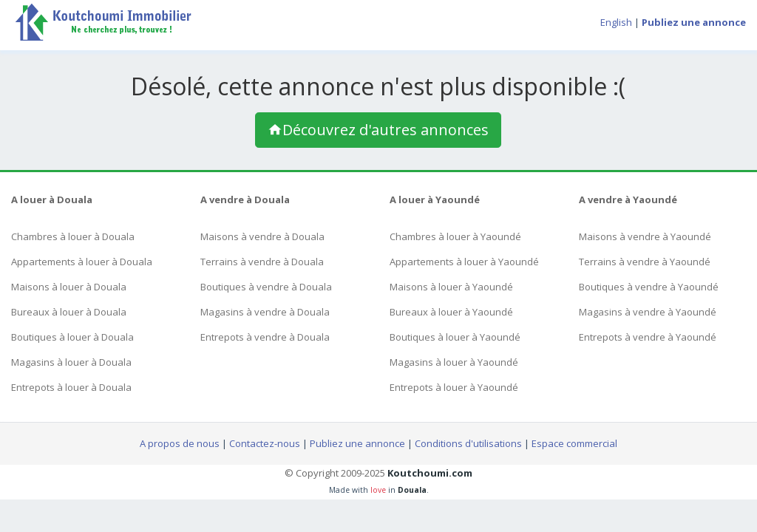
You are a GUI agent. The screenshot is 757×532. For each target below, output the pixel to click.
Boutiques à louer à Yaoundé (455, 337)
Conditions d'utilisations (468, 443)
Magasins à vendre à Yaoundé (648, 312)
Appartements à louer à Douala (82, 262)
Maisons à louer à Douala (69, 287)
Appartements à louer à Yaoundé (464, 262)
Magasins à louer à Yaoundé (454, 362)
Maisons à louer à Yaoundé (451, 287)
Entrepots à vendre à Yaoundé (648, 337)
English (616, 22)
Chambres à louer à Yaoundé (455, 236)
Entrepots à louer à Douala (71, 387)
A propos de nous (180, 443)
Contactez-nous (265, 443)
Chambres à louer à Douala (73, 236)
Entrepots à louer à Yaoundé (454, 387)
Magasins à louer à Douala (71, 362)
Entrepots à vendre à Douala (265, 337)
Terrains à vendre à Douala (262, 262)
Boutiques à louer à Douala (72, 337)
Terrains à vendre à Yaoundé (645, 262)
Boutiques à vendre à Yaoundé (649, 287)
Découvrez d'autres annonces (378, 130)
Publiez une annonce (357, 443)
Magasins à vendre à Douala (265, 312)
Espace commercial (574, 443)
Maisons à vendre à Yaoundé (645, 236)
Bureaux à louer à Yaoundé (451, 312)
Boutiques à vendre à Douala (266, 287)
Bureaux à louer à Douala (69, 312)
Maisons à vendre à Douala (262, 236)
